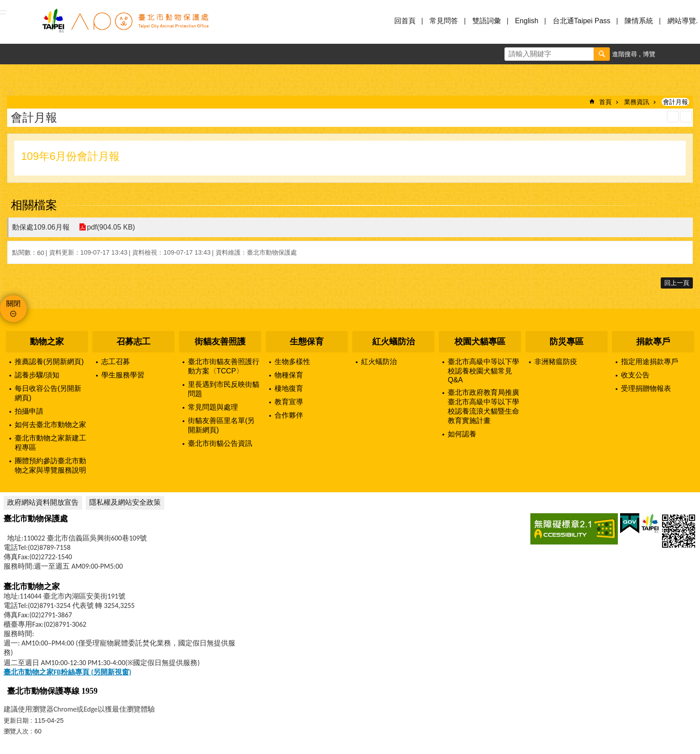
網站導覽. (683, 21)
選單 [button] (18, 26)
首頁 (605, 102)
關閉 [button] (13, 304)
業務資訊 (637, 102)
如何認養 (462, 434)
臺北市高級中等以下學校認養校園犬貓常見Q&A (483, 371)
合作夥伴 (289, 415)
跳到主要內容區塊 (5, 5)
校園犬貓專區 (480, 341)
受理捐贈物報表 (646, 388)
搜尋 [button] (602, 54)
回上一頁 (677, 283)
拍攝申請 (29, 411)
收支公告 (635, 375)
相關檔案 (34, 205)
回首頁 (405, 21)
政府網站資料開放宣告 (43, 502)
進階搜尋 (625, 54)
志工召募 (116, 362)
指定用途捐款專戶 (650, 362)
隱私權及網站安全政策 (125, 502)
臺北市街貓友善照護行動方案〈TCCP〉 (224, 366)
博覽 (649, 54)
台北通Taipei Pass (582, 21)
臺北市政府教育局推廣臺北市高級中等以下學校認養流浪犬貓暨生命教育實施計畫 (483, 406)
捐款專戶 (653, 341)
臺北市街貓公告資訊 (220, 443)
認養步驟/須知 (37, 375)
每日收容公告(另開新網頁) (48, 393)
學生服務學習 (123, 375)
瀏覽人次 (16, 731)
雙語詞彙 (487, 21)
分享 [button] (690, 54)
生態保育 (307, 341)
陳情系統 (639, 21)
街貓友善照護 (220, 341)
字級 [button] (669, 54)
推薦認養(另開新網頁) (49, 362)
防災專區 (567, 341)
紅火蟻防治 (394, 341)
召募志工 (133, 341)
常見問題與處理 (213, 407)
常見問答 (444, 21)
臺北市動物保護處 (125, 26)
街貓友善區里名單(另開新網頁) (221, 425)
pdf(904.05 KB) (111, 227)
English (526, 21)
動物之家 (47, 341)
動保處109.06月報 (41, 227)
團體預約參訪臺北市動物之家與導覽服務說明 (50, 465)
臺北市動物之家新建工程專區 (50, 443)
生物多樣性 (292, 362)
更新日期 (16, 720)
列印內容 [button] (673, 117)
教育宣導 (289, 402)
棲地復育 (289, 388)
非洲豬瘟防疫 (556, 362)
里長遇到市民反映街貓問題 (224, 389)
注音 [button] (686, 117)
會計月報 (675, 102)
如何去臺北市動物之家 (50, 425)
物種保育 (289, 375)
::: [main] (10, 93)
